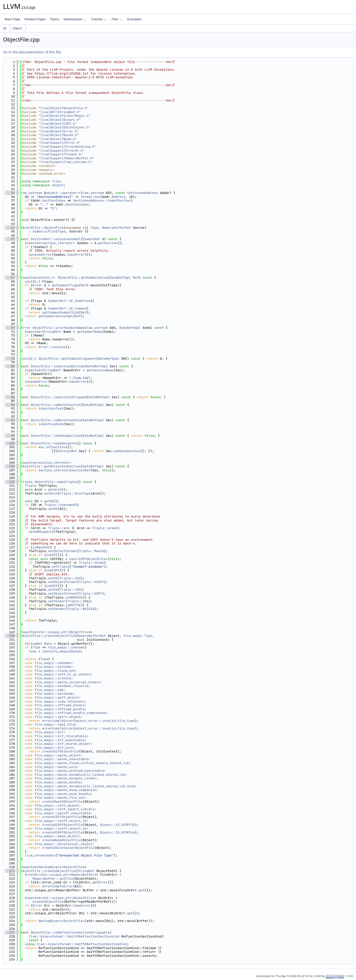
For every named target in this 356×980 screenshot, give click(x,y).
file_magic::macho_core (56, 767)
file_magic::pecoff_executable (63, 813)
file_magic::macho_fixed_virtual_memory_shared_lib (82, 763)
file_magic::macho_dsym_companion (66, 790)
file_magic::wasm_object (57, 836)
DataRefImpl (120, 278)
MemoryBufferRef (117, 228)
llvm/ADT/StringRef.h (60, 112)
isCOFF (52, 555)
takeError (76, 255)
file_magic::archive (53, 678)
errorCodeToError (58, 721)
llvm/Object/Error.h (59, 131)
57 (10, 278)
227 (10, 932)
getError (100, 882)
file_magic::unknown (66, 647)
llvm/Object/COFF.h (58, 124)
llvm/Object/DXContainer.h (64, 127)
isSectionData (51, 424)
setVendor (57, 601)
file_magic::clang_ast (55, 671)
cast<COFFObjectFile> (89, 559)
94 (10, 420)
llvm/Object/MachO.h (59, 135)
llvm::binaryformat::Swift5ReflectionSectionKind (74, 936)
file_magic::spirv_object (58, 717)
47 (10, 239)
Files (117, 19)
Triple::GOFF (90, 594)
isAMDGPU (73, 597)
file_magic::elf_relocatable (61, 736)
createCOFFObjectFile (62, 817)
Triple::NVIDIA (81, 609)
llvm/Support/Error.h (60, 143)
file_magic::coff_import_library (65, 809)
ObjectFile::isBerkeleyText (56, 405)
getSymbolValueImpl (56, 316)
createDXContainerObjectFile (68, 848)
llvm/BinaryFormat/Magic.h (64, 116)
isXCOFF (53, 570)
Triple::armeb (105, 528)
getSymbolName (89, 332)
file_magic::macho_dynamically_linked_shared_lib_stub (85, 786)
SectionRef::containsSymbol (56, 239)
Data (48, 644)
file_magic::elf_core (54, 748)
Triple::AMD (78, 601)
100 (10, 443)
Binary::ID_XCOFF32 (117, 825)
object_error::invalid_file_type (105, 721)
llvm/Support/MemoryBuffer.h (66, 158)
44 (10, 228)
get (142, 890)
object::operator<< (63, 193)
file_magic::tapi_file (55, 724)
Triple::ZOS (70, 590)
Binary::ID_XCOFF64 (117, 832)
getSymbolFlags (65, 285)
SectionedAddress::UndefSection (102, 200)
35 (10, 193)
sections (60, 447)
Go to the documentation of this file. (32, 52)
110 (10, 482)
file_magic (133, 636)
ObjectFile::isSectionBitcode (58, 366)
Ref (136, 278)
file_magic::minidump (54, 694)
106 (10, 466)
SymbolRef (91, 239)
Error (37, 285)
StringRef (34, 644)
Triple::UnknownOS (61, 505)
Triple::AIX (70, 578)
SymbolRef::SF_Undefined (70, 301)
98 (10, 436)
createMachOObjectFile (63, 802)
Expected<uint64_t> (38, 278)
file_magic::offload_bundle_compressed (70, 713)
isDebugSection (127, 451)
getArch (55, 490)
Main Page (12, 19)
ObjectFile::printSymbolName (59, 328)
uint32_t (33, 281)
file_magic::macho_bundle (58, 782)
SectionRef (67, 451)
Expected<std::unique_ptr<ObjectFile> (56, 632)
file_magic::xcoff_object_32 (61, 821)
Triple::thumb (91, 563)
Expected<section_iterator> (50, 243)
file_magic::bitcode (53, 667)
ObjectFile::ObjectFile (42, 228)
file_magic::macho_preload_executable (69, 771)
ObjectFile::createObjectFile (48, 636)
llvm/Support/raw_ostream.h (65, 162)
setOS (53, 509)
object (58, 185)
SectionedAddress (143, 193)
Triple (27, 482)
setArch (51, 493)
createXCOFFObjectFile (63, 825)
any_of (44, 447)
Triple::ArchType (75, 493)
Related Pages (35, 19)
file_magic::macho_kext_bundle (63, 794)
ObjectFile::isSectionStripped (59, 397)
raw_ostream (32, 193)
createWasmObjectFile (62, 840)
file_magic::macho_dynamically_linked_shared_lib (80, 775)
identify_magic (56, 651)
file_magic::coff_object (57, 805)
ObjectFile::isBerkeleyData (56, 420)
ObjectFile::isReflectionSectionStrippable (70, 932)
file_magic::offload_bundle (60, 709)
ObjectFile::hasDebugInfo (54, 443)
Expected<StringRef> (43, 332)
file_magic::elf (49, 732)
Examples (134, 19)
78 (10, 359)
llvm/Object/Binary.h (60, 120)
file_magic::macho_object (58, 755)
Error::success (52, 347)
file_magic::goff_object (57, 698)
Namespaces (75, 19)
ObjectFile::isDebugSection (56, 436)
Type (94, 228)
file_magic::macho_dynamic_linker (66, 778)
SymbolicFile (44, 231)
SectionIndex (54, 200)
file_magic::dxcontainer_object (64, 844)
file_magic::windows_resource (62, 686)
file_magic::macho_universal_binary (67, 682)
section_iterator (54, 470)
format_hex (90, 197)
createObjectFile (48, 902)
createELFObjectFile (61, 751)
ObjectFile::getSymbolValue (83, 278)
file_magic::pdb (49, 690)
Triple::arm (59, 528)
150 (10, 636)
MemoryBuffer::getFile (53, 879)
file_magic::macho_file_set (60, 798)
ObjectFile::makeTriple (56, 482)
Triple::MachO (91, 551)
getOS (49, 501)
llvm (56, 181)
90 (10, 405)
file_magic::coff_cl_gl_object (63, 674)
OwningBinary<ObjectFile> (61, 921)
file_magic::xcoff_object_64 (61, 828)
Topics (55, 19)
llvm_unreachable (40, 855)
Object (17, 28)
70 (10, 328)
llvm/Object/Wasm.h (58, 139)
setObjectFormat (62, 551)
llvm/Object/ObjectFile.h (63, 108)
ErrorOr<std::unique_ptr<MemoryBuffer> (61, 875)
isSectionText (51, 408)
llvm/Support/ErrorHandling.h (67, 147)
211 (10, 871)
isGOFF (52, 586)
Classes (99, 19)
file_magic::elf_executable (60, 740)
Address (119, 197)
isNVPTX (72, 605)
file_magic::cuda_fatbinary (60, 701)
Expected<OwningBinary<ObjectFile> (53, 867)
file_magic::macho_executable (62, 759)
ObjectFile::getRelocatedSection (51, 466)
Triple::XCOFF (91, 582)
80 (10, 366)
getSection (108, 243)
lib (5, 28)
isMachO (39, 547)
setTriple (61, 567)
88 (10, 397)
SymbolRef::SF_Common (67, 308)
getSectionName (100, 370)
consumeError (40, 255)
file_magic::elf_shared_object (63, 744)
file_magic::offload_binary (60, 705)
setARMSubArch (41, 532)
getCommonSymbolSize (61, 312)
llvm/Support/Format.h (61, 154)
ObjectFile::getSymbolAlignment (67, 359)
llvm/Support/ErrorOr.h (62, 151)
